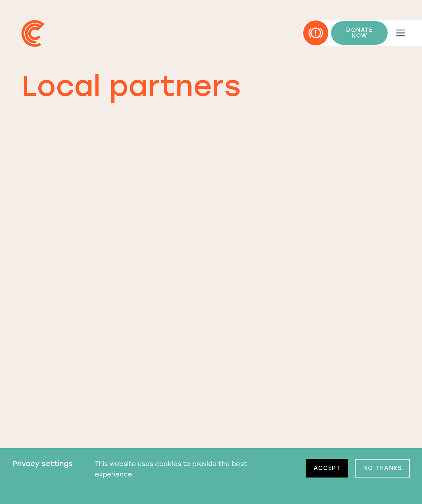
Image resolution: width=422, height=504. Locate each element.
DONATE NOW (359, 33)
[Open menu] (401, 33)
